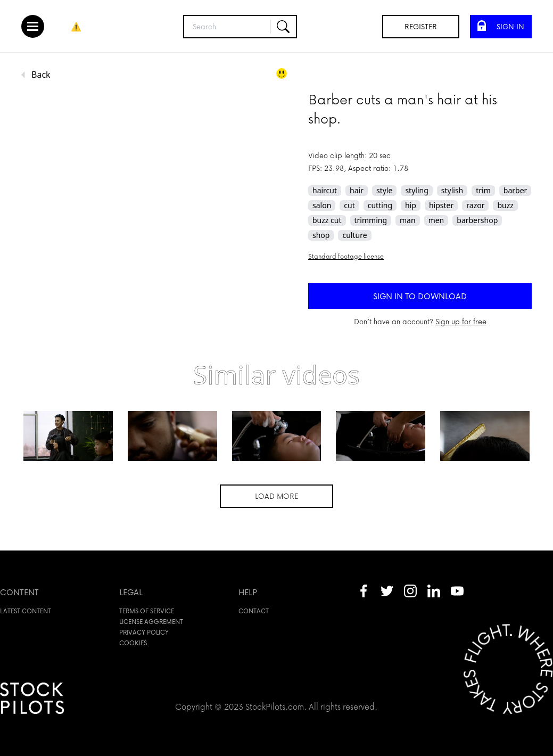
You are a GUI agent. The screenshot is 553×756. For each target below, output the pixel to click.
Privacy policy (144, 632)
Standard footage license (346, 256)
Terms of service (147, 611)
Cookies (133, 643)
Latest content (26, 611)
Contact (254, 611)
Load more (276, 496)
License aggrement (151, 622)
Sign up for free (461, 321)
